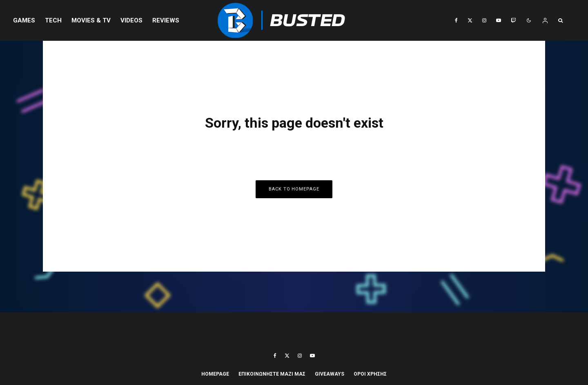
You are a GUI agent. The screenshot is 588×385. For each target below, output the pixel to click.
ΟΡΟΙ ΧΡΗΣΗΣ (370, 374)
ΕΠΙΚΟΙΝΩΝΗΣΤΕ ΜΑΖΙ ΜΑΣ (272, 374)
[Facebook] (456, 20)
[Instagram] (484, 20)
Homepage (215, 374)
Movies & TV (91, 20)
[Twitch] (513, 20)
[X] (470, 20)
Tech (53, 20)
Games (24, 20)
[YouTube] (499, 20)
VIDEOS (131, 20)
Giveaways (330, 374)
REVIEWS (166, 20)
